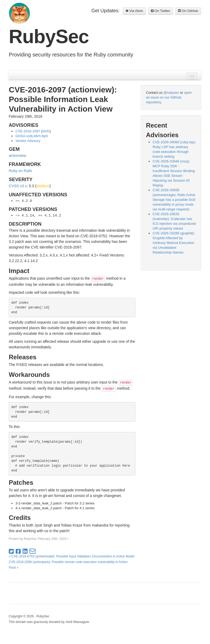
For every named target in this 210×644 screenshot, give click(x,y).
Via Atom (134, 11)
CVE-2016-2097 (28, 131)
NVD (46, 131)
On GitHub (188, 11)
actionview (17, 156)
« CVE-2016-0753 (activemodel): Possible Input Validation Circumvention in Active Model (72, 556)
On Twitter (161, 11)
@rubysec (171, 93)
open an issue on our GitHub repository (169, 97)
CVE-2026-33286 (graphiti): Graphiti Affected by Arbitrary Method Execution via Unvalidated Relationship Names (174, 243)
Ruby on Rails (20, 171)
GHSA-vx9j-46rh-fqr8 (31, 136)
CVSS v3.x (18, 186)
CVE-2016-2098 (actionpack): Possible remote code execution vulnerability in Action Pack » (68, 565)
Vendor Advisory (28, 141)
